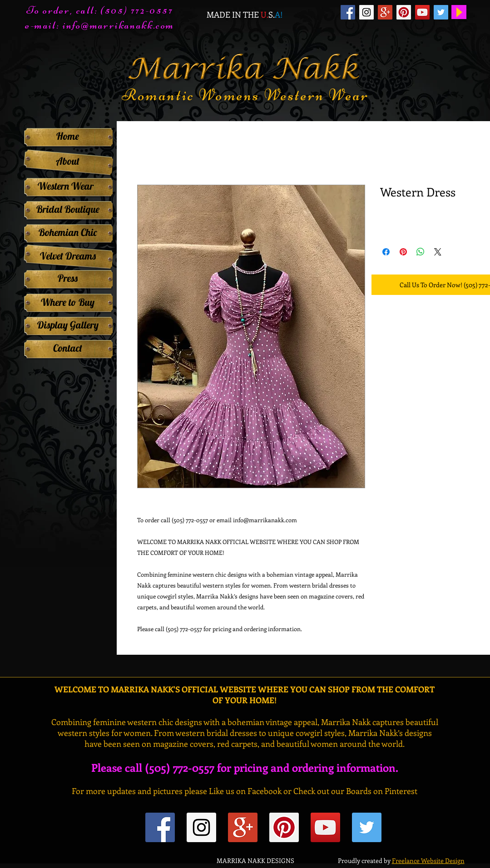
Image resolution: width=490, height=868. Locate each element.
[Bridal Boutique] (68, 209)
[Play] (459, 12)
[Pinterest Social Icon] (404, 12)
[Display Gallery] (68, 325)
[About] (68, 161)
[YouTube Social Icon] (422, 12)
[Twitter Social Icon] (441, 12)
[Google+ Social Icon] (385, 12)
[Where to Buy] (68, 302)
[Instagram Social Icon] (366, 12)
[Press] (68, 278)
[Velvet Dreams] (68, 256)
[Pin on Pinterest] (403, 252)
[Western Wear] (66, 186)
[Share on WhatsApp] (421, 252)
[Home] (68, 136)
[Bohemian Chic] (68, 232)
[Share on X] (438, 252)
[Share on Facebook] (386, 252)
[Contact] (68, 348)
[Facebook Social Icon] (348, 12)
